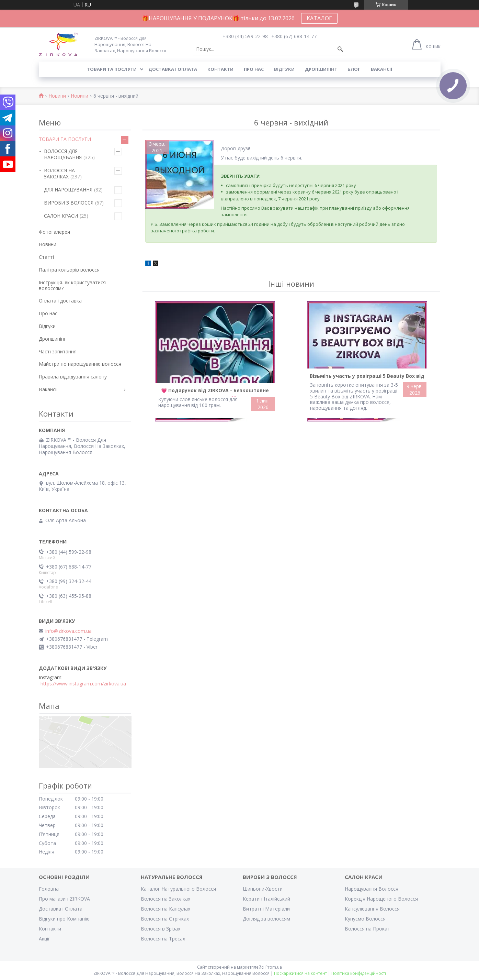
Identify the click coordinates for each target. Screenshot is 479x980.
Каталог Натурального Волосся (178, 889)
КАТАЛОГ (319, 18)
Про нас (254, 69)
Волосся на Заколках (166, 899)
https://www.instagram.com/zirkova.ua (83, 684)
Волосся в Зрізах (161, 929)
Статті (46, 257)
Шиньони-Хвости (263, 889)
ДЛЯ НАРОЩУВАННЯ (68, 190)
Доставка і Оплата (61, 909)
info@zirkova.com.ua (69, 631)
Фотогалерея (54, 232)
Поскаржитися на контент (300, 973)
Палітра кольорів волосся (69, 270)
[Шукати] (340, 49)
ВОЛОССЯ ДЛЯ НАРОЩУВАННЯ (63, 154)
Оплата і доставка (60, 301)
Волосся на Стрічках (165, 919)
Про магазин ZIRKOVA (64, 899)
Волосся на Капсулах (166, 909)
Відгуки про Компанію (64, 919)
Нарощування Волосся (372, 889)
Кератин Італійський (266, 899)
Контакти (220, 69)
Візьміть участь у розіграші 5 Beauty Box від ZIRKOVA (367, 377)
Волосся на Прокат (367, 929)
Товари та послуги (112, 69)
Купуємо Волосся (365, 919)
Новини (57, 96)
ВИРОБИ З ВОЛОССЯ (69, 203)
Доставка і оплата (173, 69)
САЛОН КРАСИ (61, 216)
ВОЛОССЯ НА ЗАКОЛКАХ (59, 173)
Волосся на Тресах (163, 939)
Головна (49, 889)
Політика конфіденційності (359, 973)
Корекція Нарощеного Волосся (381, 899)
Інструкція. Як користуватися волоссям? (72, 285)
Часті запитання (58, 351)
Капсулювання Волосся (372, 909)
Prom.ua (274, 967)
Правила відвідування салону (73, 377)
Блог (354, 69)
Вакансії (381, 69)
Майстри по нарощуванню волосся (80, 364)
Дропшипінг (321, 69)
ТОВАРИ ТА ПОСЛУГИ (65, 139)
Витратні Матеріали (266, 909)
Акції (44, 939)
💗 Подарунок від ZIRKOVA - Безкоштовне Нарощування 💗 (215, 392)
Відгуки (284, 69)
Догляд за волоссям (266, 919)
